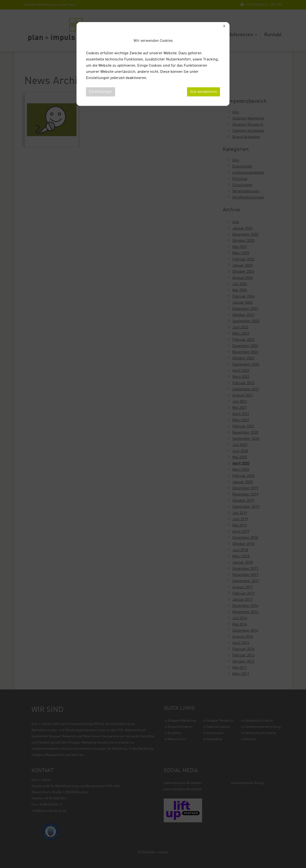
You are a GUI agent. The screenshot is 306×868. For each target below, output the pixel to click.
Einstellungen (101, 92)
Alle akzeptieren (204, 92)
